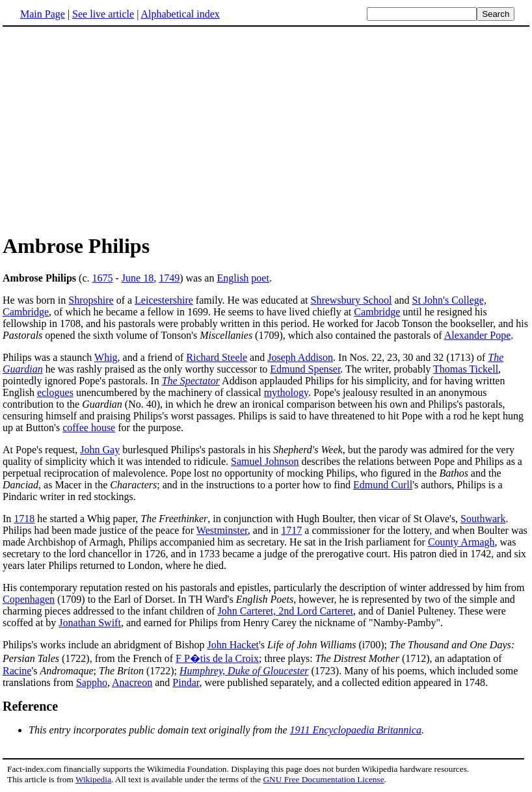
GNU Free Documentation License (323, 779)
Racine (17, 671)
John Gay (100, 450)
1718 (24, 519)
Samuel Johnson (265, 461)
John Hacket (233, 645)
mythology (286, 392)
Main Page (43, 14)
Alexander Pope (478, 335)
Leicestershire (164, 300)
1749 (169, 278)
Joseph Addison (300, 357)
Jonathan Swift (90, 623)
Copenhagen (29, 599)
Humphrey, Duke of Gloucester (244, 671)
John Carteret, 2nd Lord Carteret (286, 611)
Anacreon (132, 682)
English (233, 278)
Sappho (92, 682)
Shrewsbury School (351, 300)
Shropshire (91, 300)
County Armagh (461, 542)
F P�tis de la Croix (217, 658)
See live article (103, 14)
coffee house (89, 428)
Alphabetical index (180, 14)
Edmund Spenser (305, 369)
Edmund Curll (383, 485)
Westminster (222, 530)
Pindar (186, 682)
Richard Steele (217, 357)
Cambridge (377, 312)
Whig (106, 357)
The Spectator (191, 381)
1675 (103, 278)
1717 (291, 530)
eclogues (55, 392)
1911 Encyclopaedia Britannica (356, 730)
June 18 (138, 278)
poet (260, 278)
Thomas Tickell (466, 369)
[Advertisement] (112, 129)
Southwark (483, 519)
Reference (30, 706)
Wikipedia (93, 779)
